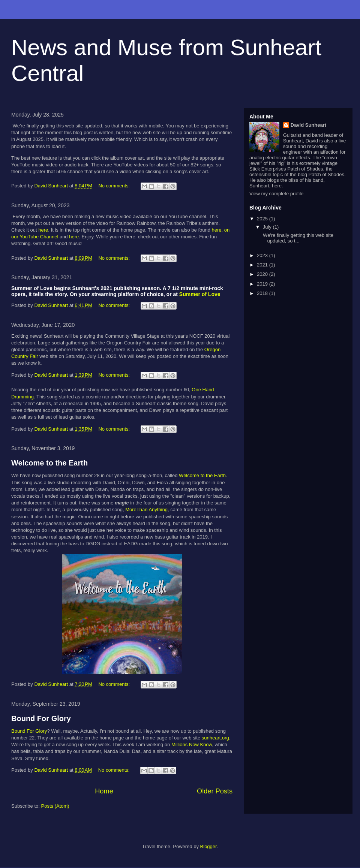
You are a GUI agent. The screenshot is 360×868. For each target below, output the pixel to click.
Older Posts (215, 791)
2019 (263, 284)
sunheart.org (215, 738)
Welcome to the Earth (49, 463)
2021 (263, 265)
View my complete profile (276, 194)
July (268, 227)
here (43, 230)
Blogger (208, 846)
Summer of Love (200, 294)
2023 (263, 255)
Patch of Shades (326, 174)
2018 (263, 293)
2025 (263, 219)
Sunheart (293, 141)
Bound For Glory (41, 718)
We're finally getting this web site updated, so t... (297, 238)
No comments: (115, 186)
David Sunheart (308, 125)
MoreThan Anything (146, 510)
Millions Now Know (192, 745)
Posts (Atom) (55, 806)
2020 (263, 274)
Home (104, 791)
